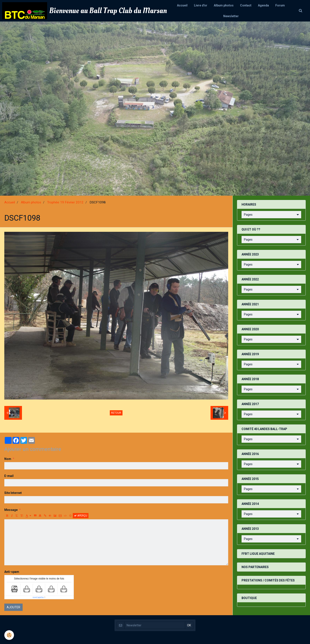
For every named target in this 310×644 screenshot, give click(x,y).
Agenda (263, 5)
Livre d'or (201, 5)
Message (11, 510)
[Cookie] (9, 635)
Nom (8, 459)
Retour (116, 413)
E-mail (9, 476)
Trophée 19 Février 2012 (65, 202)
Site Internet (13, 493)
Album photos (224, 5)
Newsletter (231, 16)
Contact (246, 5)
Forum (280, 5)
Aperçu (81, 516)
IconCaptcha (38, 597)
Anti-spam (12, 572)
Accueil (182, 5)
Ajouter (13, 607)
